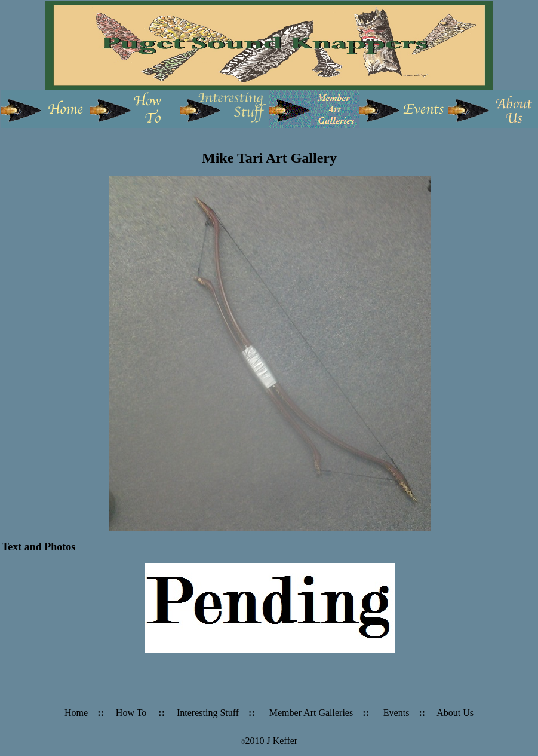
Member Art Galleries (311, 713)
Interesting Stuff (208, 713)
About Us (455, 713)
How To (131, 713)
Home (76, 713)
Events (396, 713)
